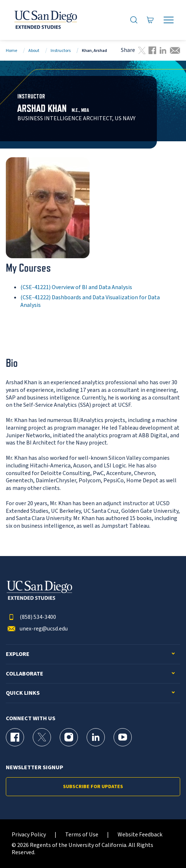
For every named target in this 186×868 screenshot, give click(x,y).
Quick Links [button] (23, 693)
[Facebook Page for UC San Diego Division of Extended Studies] (15, 737)
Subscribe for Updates (93, 787)
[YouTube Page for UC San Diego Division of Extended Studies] (123, 737)
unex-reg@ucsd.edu (37, 629)
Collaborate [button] (25, 674)
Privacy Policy (29, 835)
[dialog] (164, 846)
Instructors (61, 51)
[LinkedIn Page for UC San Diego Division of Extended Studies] (96, 737)
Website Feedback (140, 835)
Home (11, 51)
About (34, 51)
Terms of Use (82, 835)
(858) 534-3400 (31, 617)
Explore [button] (18, 654)
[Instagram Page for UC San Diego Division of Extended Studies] (69, 737)
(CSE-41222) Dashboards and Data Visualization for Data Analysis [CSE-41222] (90, 301)
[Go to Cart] (150, 20)
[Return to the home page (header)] (45, 20)
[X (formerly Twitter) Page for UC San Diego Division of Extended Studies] (42, 737)
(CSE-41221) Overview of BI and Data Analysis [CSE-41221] (76, 287)
